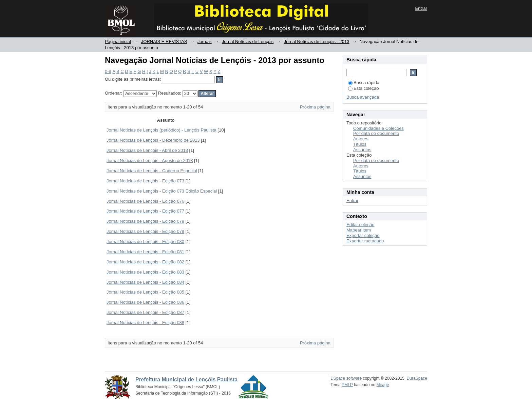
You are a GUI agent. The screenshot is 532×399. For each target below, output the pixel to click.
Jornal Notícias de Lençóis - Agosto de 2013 (150, 161)
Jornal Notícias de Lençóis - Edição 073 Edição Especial (162, 191)
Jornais (205, 42)
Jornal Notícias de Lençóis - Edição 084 (145, 282)
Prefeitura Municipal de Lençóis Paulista (186, 380)
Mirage (383, 385)
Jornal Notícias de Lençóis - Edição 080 (145, 242)
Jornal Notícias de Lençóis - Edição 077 (145, 211)
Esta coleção (363, 88)
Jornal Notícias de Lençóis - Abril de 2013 (147, 150)
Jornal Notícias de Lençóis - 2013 (317, 42)
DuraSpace (417, 378)
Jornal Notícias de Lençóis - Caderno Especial (152, 171)
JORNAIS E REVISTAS (164, 42)
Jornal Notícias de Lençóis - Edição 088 (145, 323)
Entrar (421, 8)
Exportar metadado (365, 241)
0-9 (108, 71)
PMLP (347, 385)
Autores (361, 139)
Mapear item (359, 230)
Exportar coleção (363, 235)
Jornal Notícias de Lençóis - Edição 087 (145, 312)
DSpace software (346, 378)
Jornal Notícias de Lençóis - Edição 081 (145, 252)
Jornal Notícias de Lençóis (248, 42)
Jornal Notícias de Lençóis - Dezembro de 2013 (153, 140)
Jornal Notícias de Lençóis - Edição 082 (145, 262)
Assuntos (362, 150)
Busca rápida (364, 83)
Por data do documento (376, 133)
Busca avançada (363, 97)
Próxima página (315, 107)
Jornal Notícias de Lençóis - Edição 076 (145, 201)
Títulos (360, 144)
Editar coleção (360, 225)
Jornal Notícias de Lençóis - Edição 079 (145, 231)
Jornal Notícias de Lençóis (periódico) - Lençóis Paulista (161, 130)
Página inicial (118, 42)
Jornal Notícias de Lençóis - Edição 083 (145, 272)
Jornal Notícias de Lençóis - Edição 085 (145, 292)
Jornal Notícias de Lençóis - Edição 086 (145, 302)
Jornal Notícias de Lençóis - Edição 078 (145, 221)
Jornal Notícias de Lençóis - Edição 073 (145, 181)
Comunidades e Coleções (378, 128)
